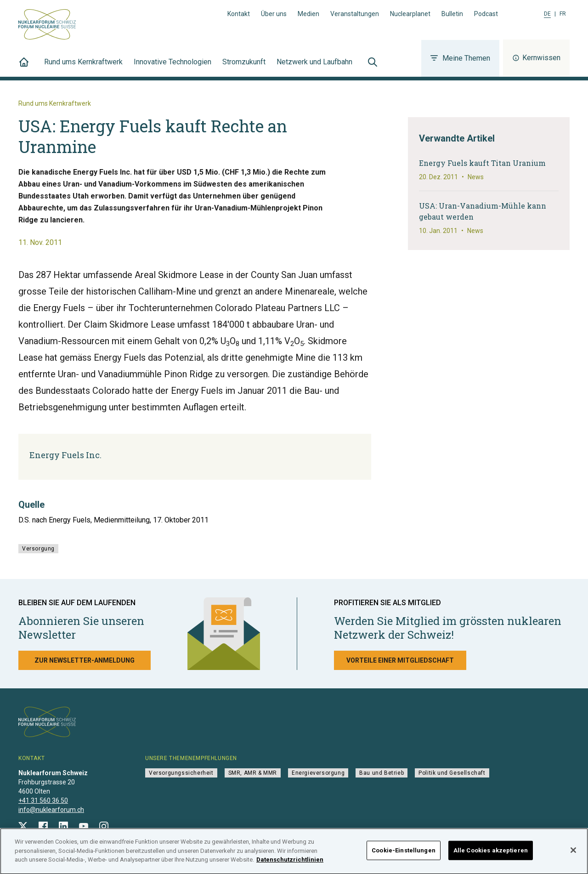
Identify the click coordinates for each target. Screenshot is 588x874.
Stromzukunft (244, 67)
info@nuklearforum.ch (51, 810)
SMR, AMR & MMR (253, 773)
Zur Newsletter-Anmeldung (85, 660)
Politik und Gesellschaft (452, 773)
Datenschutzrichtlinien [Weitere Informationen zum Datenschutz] (290, 863)
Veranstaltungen (355, 14)
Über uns (274, 14)
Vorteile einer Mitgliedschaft (400, 660)
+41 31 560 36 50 (43, 800)
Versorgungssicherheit (181, 773)
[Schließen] (573, 854)
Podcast (486, 14)
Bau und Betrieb (382, 773)
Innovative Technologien (172, 67)
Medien (308, 14)
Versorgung (38, 549)
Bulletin (452, 14)
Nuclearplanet (410, 14)
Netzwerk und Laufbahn (314, 67)
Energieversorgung (318, 773)
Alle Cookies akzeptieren (491, 854)
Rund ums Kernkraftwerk (83, 67)
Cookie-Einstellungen (404, 854)
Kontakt (239, 14)
